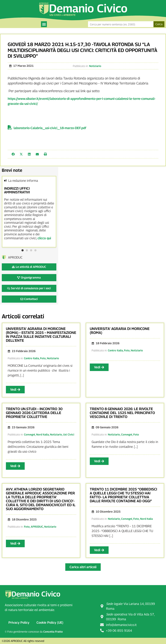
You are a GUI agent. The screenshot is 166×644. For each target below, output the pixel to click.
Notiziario (95, 66)
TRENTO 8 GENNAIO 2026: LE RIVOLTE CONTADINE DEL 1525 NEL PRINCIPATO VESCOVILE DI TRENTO (122, 413)
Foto (43, 358)
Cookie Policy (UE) (50, 622)
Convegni (30, 434)
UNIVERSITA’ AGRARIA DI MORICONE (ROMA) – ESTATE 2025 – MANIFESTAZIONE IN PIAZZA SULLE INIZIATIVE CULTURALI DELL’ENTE (41, 335)
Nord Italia (42, 434)
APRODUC (37, 527)
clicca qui (44, 238)
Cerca (159, 24)
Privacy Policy (19, 622)
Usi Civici (69, 434)
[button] (44, 24)
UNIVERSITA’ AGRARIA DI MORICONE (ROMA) (120, 331)
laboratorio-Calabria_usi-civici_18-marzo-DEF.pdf (50, 128)
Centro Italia (31, 358)
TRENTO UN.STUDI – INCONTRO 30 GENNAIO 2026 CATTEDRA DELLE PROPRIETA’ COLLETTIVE (34, 413)
